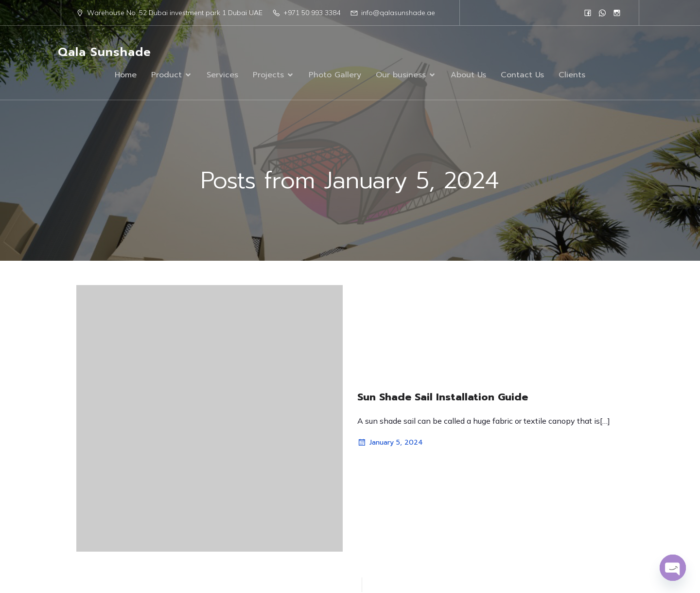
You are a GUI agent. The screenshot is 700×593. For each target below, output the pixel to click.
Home (126, 75)
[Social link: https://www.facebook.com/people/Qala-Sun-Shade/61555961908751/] (588, 13)
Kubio (459, 557)
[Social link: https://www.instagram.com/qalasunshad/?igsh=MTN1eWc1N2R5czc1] (617, 13)
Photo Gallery (335, 75)
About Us (468, 75)
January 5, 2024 (390, 444)
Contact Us (522, 75)
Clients (572, 75)
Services (222, 75)
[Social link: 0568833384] (602, 13)
